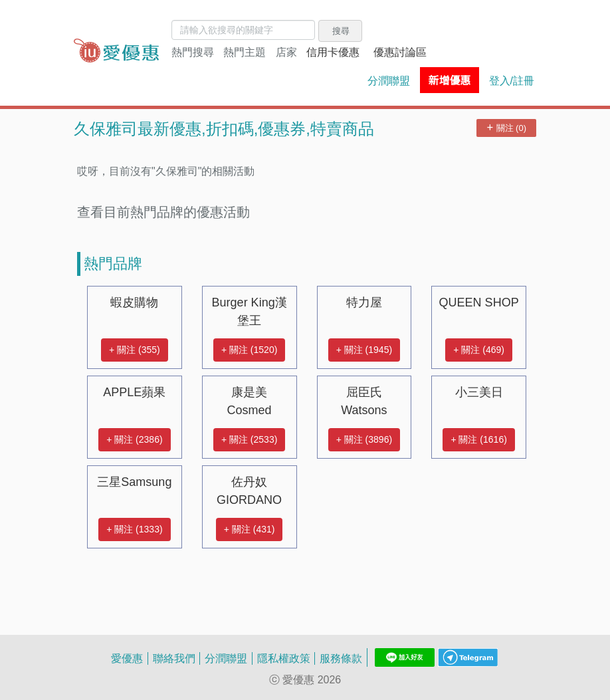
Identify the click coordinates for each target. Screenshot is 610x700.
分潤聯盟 (389, 80)
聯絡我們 (174, 658)
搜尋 (341, 31)
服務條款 (341, 658)
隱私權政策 (284, 658)
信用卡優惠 (333, 52)
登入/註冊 (512, 80)
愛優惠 (127, 658)
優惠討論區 (400, 52)
